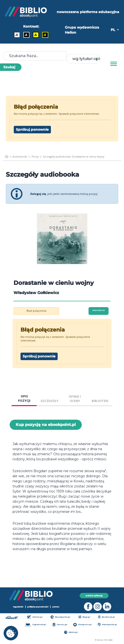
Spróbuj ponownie (32, 129)
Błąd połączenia (36, 311)
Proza (35, 157)
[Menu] (114, 64)
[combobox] (83, 59)
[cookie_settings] (11, 633)
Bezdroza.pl (107, 617)
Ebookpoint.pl (61, 617)
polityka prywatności (38, 607)
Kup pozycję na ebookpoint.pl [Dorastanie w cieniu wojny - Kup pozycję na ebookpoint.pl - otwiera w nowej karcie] (46, 425)
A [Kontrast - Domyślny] (17, 35)
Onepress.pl (82, 625)
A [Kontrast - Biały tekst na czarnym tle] (26, 35)
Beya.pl (84, 617)
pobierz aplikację (94, 596)
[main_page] (7, 157)
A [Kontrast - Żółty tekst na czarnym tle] (45, 35)
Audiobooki (20, 157)
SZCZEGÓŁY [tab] (49, 401)
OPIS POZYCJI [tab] (24, 399)
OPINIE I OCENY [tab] (75, 399)
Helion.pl (35, 617)
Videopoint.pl (107, 625)
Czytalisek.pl (35, 625)
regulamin (18, 607)
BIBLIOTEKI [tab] (100, 401)
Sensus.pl (60, 625)
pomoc (56, 607)
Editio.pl (71, 632)
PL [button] (113, 30)
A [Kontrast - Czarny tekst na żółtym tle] (36, 35)
